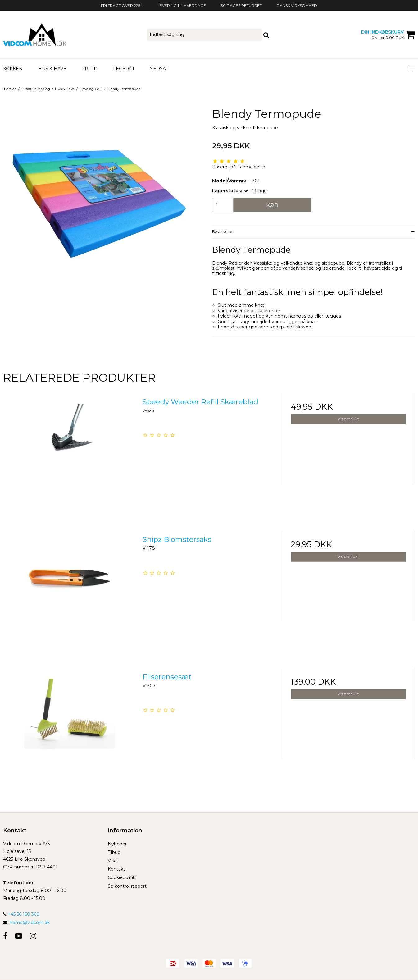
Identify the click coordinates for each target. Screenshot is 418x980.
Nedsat (159, 69)
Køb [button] (272, 205)
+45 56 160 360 (21, 914)
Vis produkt (348, 419)
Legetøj (123, 69)
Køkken (13, 69)
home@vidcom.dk (30, 923)
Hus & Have (52, 69)
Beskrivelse (222, 232)
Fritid (90, 69)
